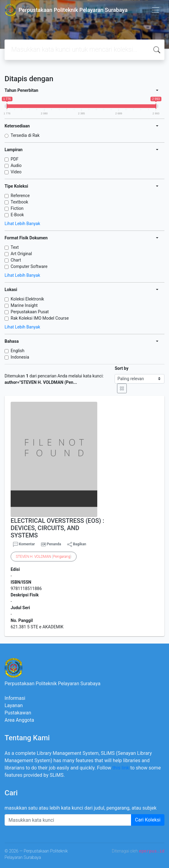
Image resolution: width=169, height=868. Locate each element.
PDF (15, 159)
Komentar (24, 544)
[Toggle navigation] (156, 10)
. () (44, 557)
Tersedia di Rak (25, 135)
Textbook (19, 202)
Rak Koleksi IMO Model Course (40, 318)
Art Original (21, 254)
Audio (16, 165)
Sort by (121, 368)
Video (16, 172)
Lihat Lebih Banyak (22, 224)
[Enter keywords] (68, 820)
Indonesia (20, 357)
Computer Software (29, 266)
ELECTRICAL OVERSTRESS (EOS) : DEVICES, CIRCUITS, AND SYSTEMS (57, 528)
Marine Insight (24, 305)
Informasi (15, 698)
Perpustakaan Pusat (30, 312)
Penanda (54, 544)
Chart (16, 260)
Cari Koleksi (148, 820)
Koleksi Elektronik (27, 299)
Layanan (14, 705)
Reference (20, 196)
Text (15, 247)
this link (121, 768)
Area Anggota (19, 720)
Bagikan (77, 544)
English (17, 351)
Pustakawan (18, 713)
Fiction (17, 208)
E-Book (17, 215)
